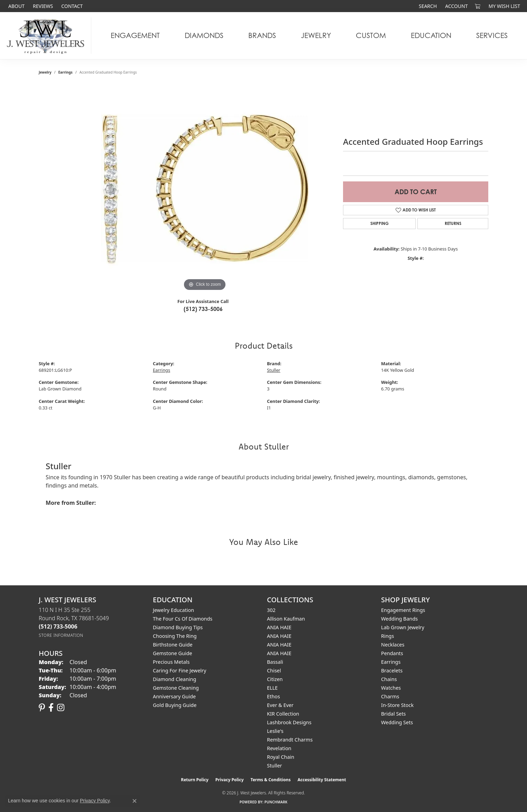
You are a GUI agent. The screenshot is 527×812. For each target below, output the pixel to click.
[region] (205, 189)
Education (431, 35)
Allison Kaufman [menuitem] (286, 619)
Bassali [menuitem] (275, 662)
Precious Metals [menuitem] (171, 662)
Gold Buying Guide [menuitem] (175, 705)
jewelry (45, 72)
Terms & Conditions (271, 780)
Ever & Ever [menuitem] (280, 705)
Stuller (274, 370)
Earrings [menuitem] (391, 662)
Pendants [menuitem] (392, 653)
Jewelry (316, 35)
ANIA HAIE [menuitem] (279, 627)
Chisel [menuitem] (274, 671)
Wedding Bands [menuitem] (399, 619)
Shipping (380, 223)
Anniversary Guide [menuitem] (174, 696)
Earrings (66, 72)
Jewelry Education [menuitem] (173, 610)
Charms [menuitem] (390, 696)
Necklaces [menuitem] (393, 645)
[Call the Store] (58, 626)
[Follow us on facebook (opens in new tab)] (51, 708)
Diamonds (204, 35)
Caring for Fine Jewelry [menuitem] (179, 671)
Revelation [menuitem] (279, 748)
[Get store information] (61, 635)
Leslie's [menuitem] (275, 731)
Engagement (135, 35)
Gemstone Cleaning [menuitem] (176, 688)
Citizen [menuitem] (275, 679)
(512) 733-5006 (203, 309)
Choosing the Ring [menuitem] (175, 636)
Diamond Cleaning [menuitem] (174, 679)
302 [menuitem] (271, 610)
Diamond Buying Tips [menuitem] (178, 627)
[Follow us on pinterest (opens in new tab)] (42, 708)
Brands (262, 35)
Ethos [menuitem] (274, 696)
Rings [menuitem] (387, 636)
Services (492, 35)
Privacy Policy (230, 780)
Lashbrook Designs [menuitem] (289, 722)
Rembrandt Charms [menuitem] (290, 740)
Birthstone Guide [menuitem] (173, 645)
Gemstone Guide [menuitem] (173, 653)
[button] (427, 6)
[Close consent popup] (135, 801)
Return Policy (195, 780)
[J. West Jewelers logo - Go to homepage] (47, 36)
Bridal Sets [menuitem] (394, 714)
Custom (371, 35)
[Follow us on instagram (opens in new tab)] (61, 708)
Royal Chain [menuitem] (281, 757)
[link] (16, 6)
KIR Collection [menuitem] (283, 714)
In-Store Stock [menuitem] (397, 705)
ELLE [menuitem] (272, 688)
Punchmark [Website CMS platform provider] (276, 802)
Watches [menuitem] (391, 688)
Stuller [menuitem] (274, 766)
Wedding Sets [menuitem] (397, 722)
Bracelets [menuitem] (392, 671)
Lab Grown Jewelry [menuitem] (403, 627)
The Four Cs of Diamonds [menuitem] (183, 619)
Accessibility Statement (322, 780)
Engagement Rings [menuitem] (403, 610)
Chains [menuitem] (389, 679)
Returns (453, 223)
